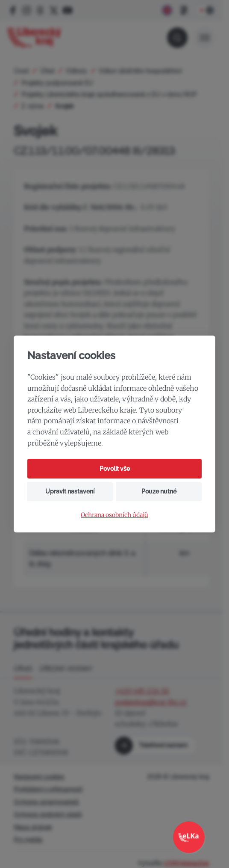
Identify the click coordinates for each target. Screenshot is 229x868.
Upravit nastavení (70, 491)
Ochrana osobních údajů (114, 515)
